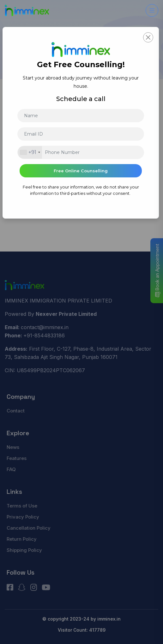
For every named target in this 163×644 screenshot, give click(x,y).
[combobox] (30, 152)
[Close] (148, 37)
